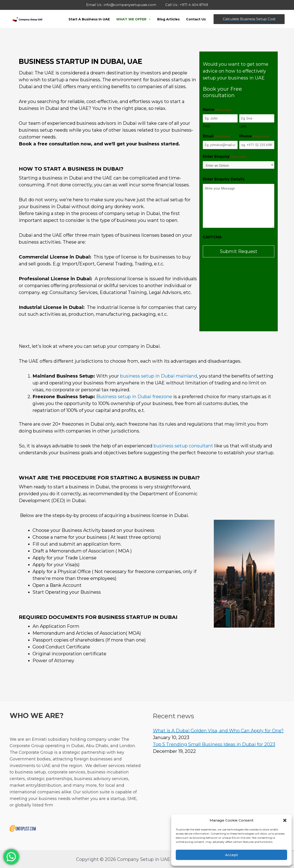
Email (216, 136)
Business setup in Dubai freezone (134, 397)
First (206, 126)
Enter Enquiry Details (224, 179)
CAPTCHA (212, 237)
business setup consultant (183, 446)
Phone (254, 136)
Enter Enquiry (224, 157)
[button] (285, 820)
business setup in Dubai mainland (159, 376)
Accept (231, 855)
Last (243, 126)
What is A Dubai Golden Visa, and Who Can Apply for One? (218, 731)
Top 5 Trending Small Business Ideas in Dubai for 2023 (214, 744)
